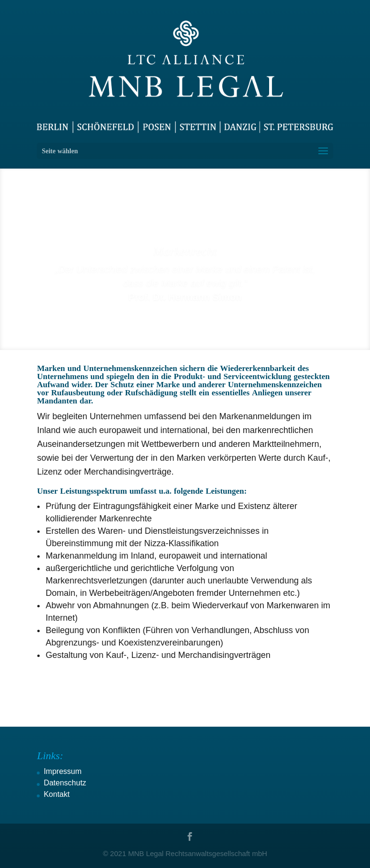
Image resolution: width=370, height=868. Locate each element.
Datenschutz (65, 783)
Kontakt (56, 794)
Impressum (62, 771)
